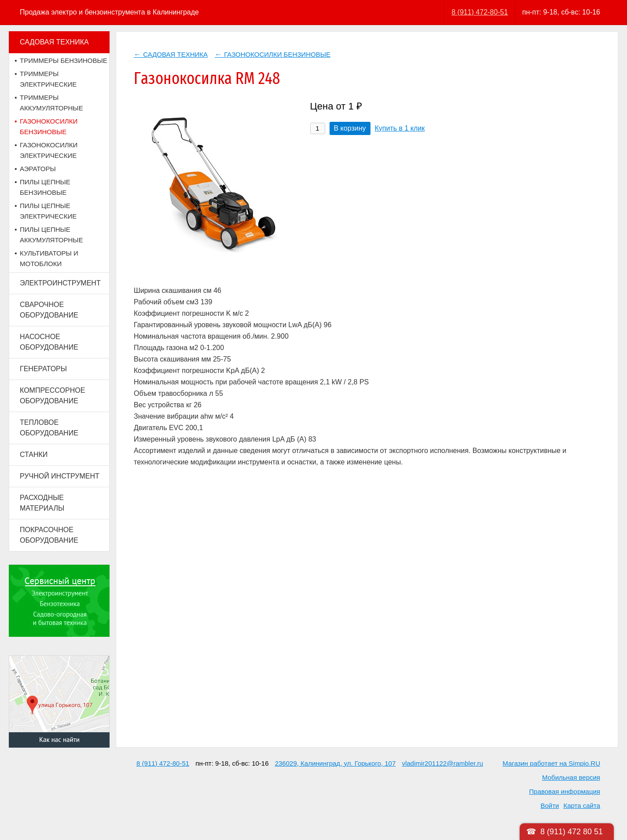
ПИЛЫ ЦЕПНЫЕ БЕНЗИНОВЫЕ (45, 187)
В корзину (350, 128)
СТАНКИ (34, 455)
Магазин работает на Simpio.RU (551, 763)
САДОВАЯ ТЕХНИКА (54, 42)
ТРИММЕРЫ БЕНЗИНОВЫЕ (64, 60)
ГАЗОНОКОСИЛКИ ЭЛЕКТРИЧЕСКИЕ (49, 150)
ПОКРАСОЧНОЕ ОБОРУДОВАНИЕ (49, 535)
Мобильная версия (571, 777)
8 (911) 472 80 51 (572, 832)
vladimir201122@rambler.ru (442, 763)
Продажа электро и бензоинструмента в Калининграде (109, 12)
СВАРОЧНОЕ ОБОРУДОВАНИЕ (49, 310)
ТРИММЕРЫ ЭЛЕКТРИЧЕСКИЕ (48, 79)
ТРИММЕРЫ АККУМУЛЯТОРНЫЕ (51, 103)
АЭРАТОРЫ (38, 169)
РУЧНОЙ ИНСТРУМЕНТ (60, 476)
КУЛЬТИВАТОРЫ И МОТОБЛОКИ (49, 258)
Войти (550, 805)
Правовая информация (565, 791)
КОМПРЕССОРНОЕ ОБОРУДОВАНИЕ (52, 396)
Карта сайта (582, 805)
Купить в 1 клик (400, 128)
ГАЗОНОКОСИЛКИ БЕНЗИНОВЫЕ (49, 126)
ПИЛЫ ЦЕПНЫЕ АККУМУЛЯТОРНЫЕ (51, 235)
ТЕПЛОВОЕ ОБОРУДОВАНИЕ (49, 428)
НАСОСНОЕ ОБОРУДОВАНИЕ (49, 342)
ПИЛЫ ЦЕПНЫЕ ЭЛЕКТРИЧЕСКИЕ (48, 211)
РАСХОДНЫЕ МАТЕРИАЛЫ (42, 503)
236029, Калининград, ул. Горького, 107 (335, 763)
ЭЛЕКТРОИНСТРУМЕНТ (60, 283)
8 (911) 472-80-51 (480, 12)
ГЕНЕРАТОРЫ (43, 369)
